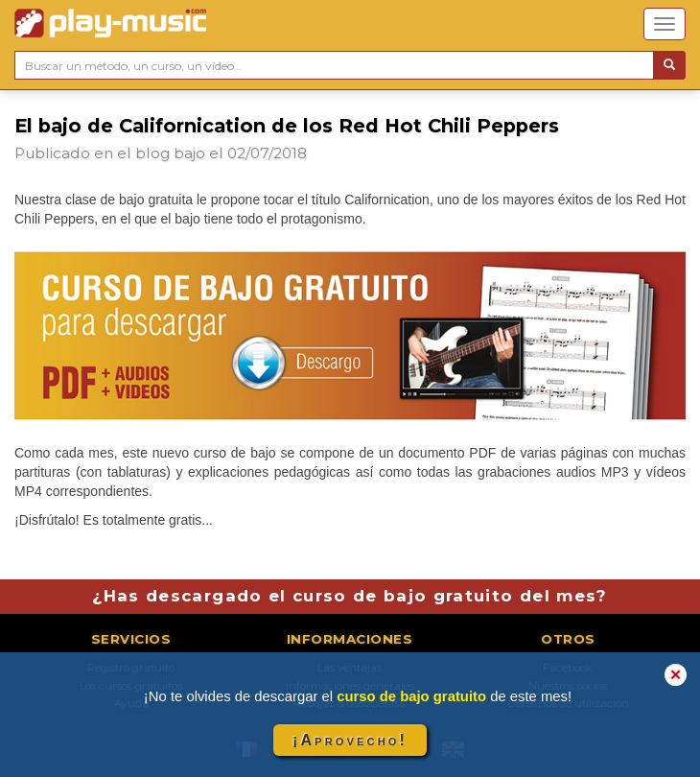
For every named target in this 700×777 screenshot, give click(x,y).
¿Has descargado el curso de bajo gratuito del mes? (350, 596)
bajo (189, 153)
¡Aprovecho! (350, 740)
